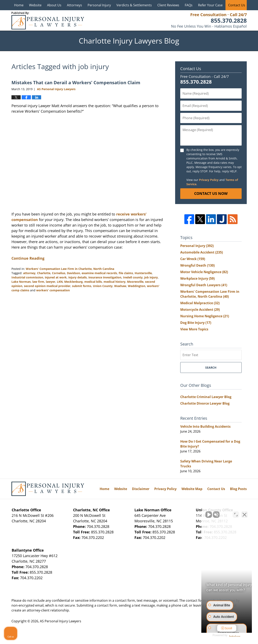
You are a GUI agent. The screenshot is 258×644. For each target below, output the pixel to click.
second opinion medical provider (47, 286)
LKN (60, 282)
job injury (151, 277)
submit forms (82, 286)
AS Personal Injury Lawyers (61, 621)
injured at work (56, 277)
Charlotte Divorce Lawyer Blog (205, 403)
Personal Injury (99, 5)
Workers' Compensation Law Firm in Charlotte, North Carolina (70, 269)
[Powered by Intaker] (223, 635)
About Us (54, 5)
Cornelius (59, 273)
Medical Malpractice (200, 303)
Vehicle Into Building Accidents (205, 426)
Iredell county (133, 277)
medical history (114, 282)
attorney (29, 273)
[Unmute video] (186, 513)
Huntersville (143, 273)
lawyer (51, 282)
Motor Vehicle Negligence (204, 272)
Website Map (192, 489)
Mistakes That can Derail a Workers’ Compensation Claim (76, 82)
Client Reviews (168, 5)
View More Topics (194, 329)
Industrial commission (27, 277)
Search (211, 367)
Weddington (137, 286)
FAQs (189, 5)
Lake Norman (21, 282)
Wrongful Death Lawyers (204, 285)
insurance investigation (105, 277)
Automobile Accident (202, 252)
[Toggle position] (236, 513)
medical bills (93, 282)
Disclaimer (141, 489)
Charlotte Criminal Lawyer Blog (206, 397)
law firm (38, 282)
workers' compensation (53, 290)
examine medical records (99, 273)
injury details (78, 277)
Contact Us (237, 5)
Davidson (73, 273)
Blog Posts (238, 489)
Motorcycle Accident (200, 310)
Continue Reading (28, 258)
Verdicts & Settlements (134, 5)
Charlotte (44, 273)
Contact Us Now (211, 193)
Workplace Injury (197, 278)
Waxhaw (120, 286)
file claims (126, 273)
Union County (103, 286)
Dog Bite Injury (196, 323)
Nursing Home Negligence (205, 316)
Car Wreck (193, 259)
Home (19, 5)
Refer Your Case (210, 5)
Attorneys (74, 5)
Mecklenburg (73, 282)
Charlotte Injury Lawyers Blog (48, 21)
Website (35, 5)
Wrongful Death (197, 265)
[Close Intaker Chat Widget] (244, 513)
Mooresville (135, 282)
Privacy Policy (209, 180)
